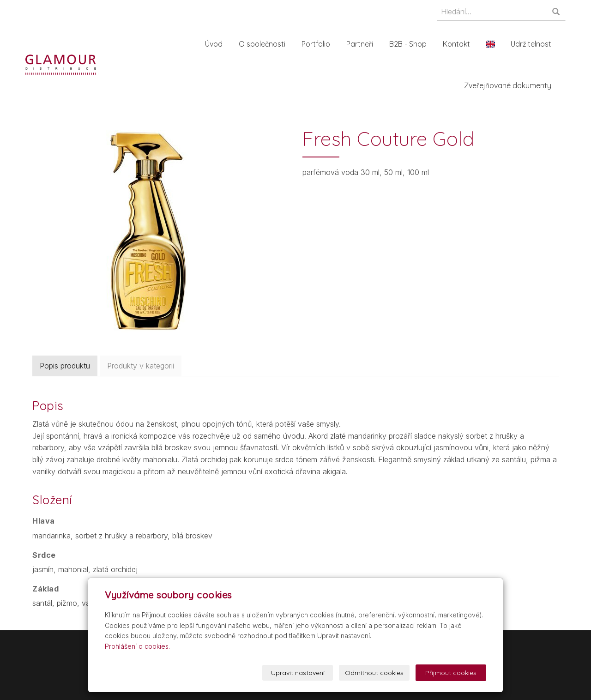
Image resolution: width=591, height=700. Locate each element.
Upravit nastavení (298, 673)
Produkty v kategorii (141, 366)
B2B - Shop (411, 44)
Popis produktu (65, 366)
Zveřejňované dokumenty (510, 85)
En (493, 44)
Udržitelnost (534, 44)
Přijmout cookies (451, 673)
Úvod (217, 44)
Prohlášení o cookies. (137, 646)
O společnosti (265, 44)
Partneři (362, 44)
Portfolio (319, 44)
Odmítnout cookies (374, 673)
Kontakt (459, 44)
